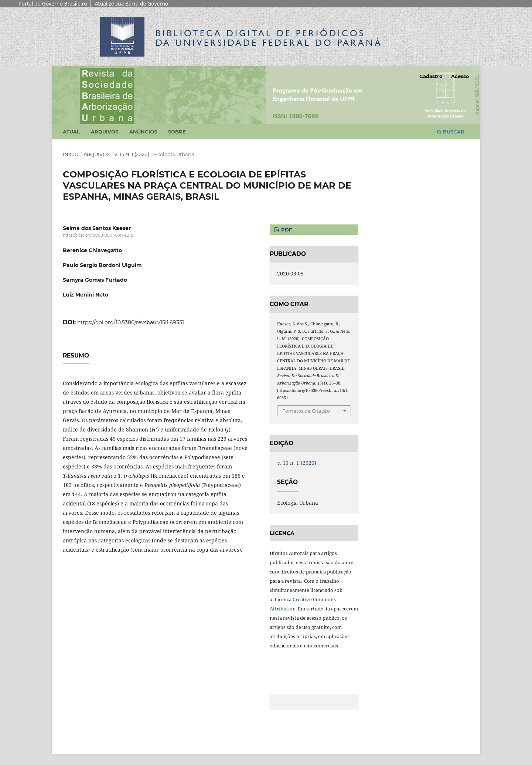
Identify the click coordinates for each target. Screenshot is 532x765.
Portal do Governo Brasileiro (53, 4)
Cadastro (431, 76)
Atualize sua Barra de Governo (131, 4)
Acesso (460, 76)
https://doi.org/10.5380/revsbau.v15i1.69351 (131, 322)
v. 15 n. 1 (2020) (132, 154)
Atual (71, 132)
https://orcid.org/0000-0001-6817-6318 (98, 235)
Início (71, 154)
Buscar (451, 132)
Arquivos (105, 132)
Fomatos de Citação (306, 411)
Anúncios (143, 132)
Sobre (177, 132)
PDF (286, 230)
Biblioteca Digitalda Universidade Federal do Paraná (269, 38)
